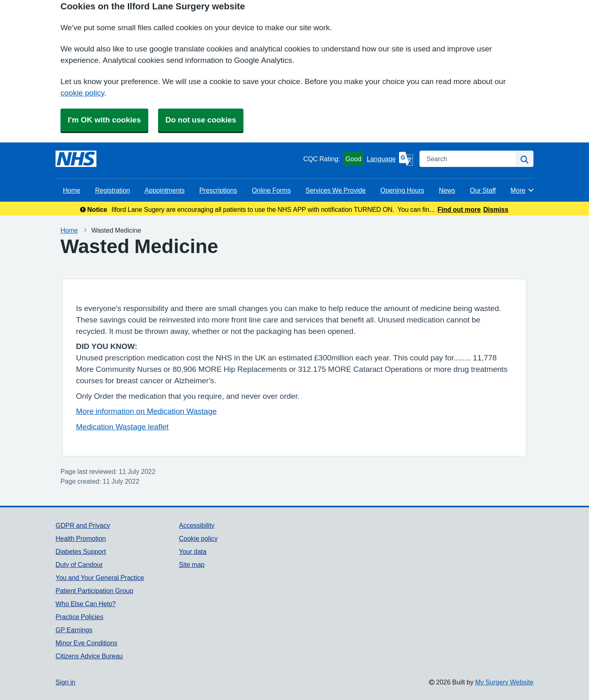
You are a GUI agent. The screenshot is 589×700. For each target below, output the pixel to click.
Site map (192, 564)
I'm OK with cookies (104, 120)
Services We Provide (336, 190)
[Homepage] (76, 159)
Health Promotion (81, 538)
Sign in (65, 682)
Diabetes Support (81, 551)
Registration (113, 190)
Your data (193, 551)
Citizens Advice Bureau (89, 656)
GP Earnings (74, 630)
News (447, 190)
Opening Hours (402, 190)
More (523, 190)
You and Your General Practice (100, 578)
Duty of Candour (79, 564)
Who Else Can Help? (86, 604)
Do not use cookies (201, 120)
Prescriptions (218, 190)
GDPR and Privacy (83, 525)
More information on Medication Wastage (146, 411)
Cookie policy (198, 538)
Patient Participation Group (94, 591)
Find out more (459, 209)
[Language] (390, 159)
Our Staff (483, 190)
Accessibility (197, 525)
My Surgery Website (504, 682)
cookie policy (82, 93)
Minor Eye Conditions (86, 643)
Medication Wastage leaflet (122, 427)
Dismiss (496, 209)
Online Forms (271, 190)
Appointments (165, 190)
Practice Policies (79, 617)
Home (72, 190)
